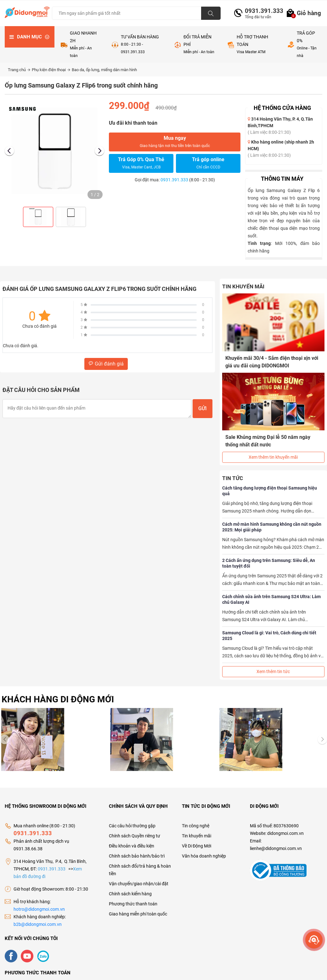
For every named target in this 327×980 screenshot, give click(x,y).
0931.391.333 (262, 11)
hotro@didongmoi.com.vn (39, 909)
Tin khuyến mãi (197, 836)
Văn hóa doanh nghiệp (204, 856)
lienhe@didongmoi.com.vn (276, 848)
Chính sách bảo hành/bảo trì (137, 856)
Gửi (203, 408)
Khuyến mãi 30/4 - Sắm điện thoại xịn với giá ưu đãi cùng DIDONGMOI (272, 362)
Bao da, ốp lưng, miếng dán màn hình (104, 70)
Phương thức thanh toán (133, 904)
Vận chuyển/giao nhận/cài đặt (139, 884)
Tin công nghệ (196, 826)
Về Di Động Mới (197, 846)
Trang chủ (19, 70)
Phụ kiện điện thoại (51, 70)
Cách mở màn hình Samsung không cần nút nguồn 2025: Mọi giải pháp (272, 527)
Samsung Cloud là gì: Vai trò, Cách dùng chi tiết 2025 (269, 636)
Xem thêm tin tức (273, 671)
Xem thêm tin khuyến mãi (273, 457)
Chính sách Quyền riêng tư (135, 836)
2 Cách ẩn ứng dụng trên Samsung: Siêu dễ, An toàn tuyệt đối (269, 563)
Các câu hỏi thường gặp (132, 826)
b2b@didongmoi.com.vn (38, 924)
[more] (314, 940)
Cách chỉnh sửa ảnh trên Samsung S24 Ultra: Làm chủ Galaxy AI (271, 599)
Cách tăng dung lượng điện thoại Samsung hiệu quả (270, 491)
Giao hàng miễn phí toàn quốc (138, 914)
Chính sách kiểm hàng (130, 894)
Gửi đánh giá (106, 364)
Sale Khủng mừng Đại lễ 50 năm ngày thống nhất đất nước (268, 441)
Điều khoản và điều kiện (132, 846)
